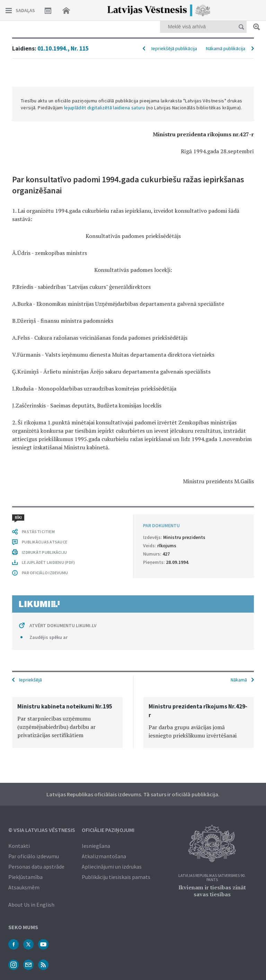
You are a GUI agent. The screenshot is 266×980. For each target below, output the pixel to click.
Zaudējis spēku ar (48, 637)
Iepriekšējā (30, 680)
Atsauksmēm (24, 887)
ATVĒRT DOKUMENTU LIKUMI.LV (63, 625)
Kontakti (19, 846)
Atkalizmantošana (104, 856)
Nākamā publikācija (226, 48)
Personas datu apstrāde (36, 867)
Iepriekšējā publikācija (174, 48)
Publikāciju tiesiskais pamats (116, 877)
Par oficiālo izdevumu (34, 856)
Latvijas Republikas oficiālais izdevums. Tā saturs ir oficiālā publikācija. (133, 794)
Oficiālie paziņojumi (108, 830)
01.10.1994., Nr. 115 (63, 48)
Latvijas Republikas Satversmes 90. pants (212, 878)
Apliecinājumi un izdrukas (112, 867)
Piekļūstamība (25, 877)
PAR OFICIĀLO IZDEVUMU (45, 573)
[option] (67, 722)
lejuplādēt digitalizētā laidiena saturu (105, 108)
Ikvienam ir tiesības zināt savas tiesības (212, 891)
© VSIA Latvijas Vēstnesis (42, 830)
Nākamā (239, 680)
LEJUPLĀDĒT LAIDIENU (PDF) (48, 562)
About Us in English (31, 905)
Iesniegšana (96, 846)
